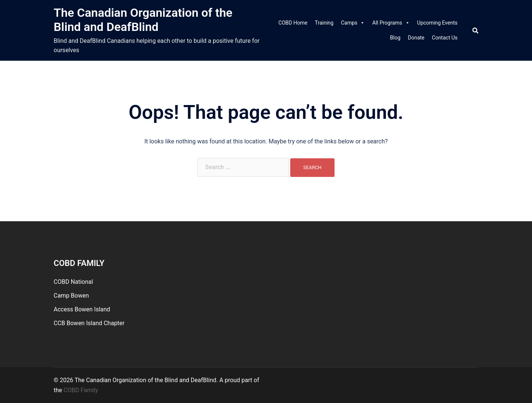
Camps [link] (353, 23)
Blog (395, 38)
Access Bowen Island (82, 309)
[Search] (475, 30)
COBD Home (293, 23)
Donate (416, 38)
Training (324, 23)
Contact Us (445, 38)
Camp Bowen (71, 296)
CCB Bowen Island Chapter (89, 323)
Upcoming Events (437, 23)
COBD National (73, 282)
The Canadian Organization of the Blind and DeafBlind (143, 20)
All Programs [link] (391, 23)
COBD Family (81, 390)
